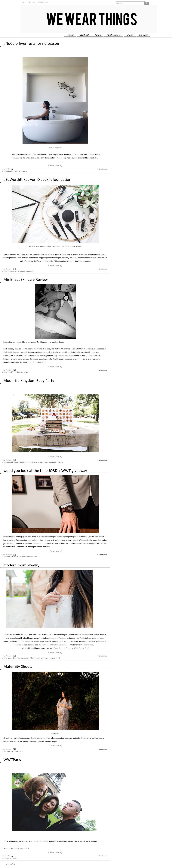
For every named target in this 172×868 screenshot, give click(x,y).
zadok (58, 658)
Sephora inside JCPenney (63, 246)
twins (61, 462)
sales (98, 35)
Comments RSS (43, 2)
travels (15, 858)
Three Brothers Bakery (62, 648)
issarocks (24, 658)
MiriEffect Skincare (11, 352)
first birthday (37, 462)
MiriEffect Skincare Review (26, 280)
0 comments (102, 370)
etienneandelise (25, 462)
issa (13, 751)
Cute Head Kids (83, 635)
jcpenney (11, 271)
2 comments (102, 169)
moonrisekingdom (51, 462)
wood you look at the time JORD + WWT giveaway (45, 471)
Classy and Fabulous (58, 638)
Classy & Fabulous (40, 841)
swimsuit (51, 148)
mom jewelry (50, 658)
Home (24, 2)
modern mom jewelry (21, 565)
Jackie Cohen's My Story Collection (53, 645)
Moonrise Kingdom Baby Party (29, 381)
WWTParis (12, 760)
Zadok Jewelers (26, 641)
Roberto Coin (88, 645)
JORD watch (22, 557)
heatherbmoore (13, 658)
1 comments (102, 269)
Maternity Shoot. (18, 667)
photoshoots (114, 35)
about (70, 35)
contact (143, 35)
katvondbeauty (21, 271)
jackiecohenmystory (36, 658)
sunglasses (58, 148)
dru (15, 557)
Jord (100, 540)
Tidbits (82, 638)
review (26, 372)
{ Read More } (55, 165)
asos (9, 751)
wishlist (84, 35)
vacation (24, 171)
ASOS (57, 733)
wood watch (32, 557)
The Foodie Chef (82, 648)
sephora (30, 271)
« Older (11, 864)
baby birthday (12, 462)
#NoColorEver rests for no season (31, 44)
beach (9, 171)
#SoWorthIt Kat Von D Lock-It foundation (37, 180)
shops (130, 35)
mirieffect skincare (15, 372)
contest (10, 557)
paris (9, 858)
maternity (19, 751)
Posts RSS (32, 2)
